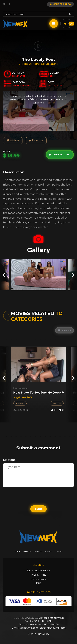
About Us (27, 551)
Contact (59, 551)
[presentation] (4, 275)
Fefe (29, 397)
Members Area (60, 4)
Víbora (24, 64)
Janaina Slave (39, 64)
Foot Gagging (20, 388)
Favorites (36, 140)
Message (9, 460)
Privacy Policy (39, 575)
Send (38, 509)
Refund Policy (38, 579)
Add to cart (60, 155)
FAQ (39, 583)
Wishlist (13, 140)
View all (65, 330)
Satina (54, 64)
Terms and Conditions (39, 571)
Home (18, 551)
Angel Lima (20, 397)
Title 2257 (38, 551)
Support (49, 551)
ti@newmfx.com (29, 628)
